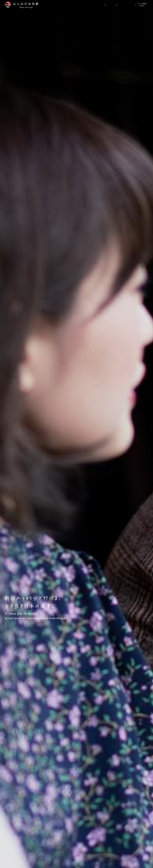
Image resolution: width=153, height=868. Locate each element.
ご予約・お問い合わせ (126, 5)
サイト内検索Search (142, 5)
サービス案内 (110, 5)
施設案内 (98, 5)
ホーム (89, 5)
